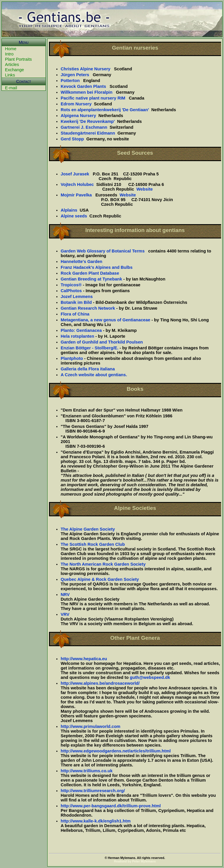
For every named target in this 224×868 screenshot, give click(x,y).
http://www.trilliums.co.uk (87, 771)
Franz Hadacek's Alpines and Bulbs (97, 267)
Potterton (70, 81)
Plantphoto (72, 358)
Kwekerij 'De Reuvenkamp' (88, 121)
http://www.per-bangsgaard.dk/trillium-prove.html (111, 806)
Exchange (14, 70)
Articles (12, 65)
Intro (9, 54)
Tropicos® (71, 285)
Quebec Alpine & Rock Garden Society (100, 579)
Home (11, 49)
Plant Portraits (18, 59)
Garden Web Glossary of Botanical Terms (103, 251)
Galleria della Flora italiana (88, 369)
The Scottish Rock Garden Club (93, 544)
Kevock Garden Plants (83, 86)
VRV (65, 614)
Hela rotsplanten (77, 336)
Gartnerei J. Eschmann (84, 127)
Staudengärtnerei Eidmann (88, 133)
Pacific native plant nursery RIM (93, 98)
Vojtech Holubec (77, 184)
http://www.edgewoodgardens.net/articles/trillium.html (116, 751)
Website (145, 189)
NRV (65, 595)
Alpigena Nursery (78, 116)
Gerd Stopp (72, 139)
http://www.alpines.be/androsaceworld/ (100, 683)
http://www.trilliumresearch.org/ (93, 791)
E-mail (11, 88)
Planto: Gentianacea (81, 330)
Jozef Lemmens (77, 297)
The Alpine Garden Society (88, 529)
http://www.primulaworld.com (91, 726)
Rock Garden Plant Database (90, 273)
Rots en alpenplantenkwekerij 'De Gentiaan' (105, 110)
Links (10, 75)
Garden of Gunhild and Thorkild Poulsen (102, 342)
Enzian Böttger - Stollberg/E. (90, 348)
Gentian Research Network (88, 308)
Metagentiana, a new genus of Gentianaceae (105, 320)
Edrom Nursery (76, 104)
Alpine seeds (74, 216)
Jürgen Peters (75, 75)
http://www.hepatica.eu (84, 659)
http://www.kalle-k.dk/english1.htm (96, 821)
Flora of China (75, 314)
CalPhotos (71, 291)
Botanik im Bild (76, 302)
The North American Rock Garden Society (103, 564)
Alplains (69, 210)
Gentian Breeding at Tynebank (91, 279)
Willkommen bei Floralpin (86, 92)
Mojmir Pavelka (76, 195)
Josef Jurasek (75, 174)
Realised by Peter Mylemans (135, 861)
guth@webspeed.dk (150, 677)
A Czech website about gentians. (94, 375)
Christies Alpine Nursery (86, 69)
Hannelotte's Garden (82, 262)
